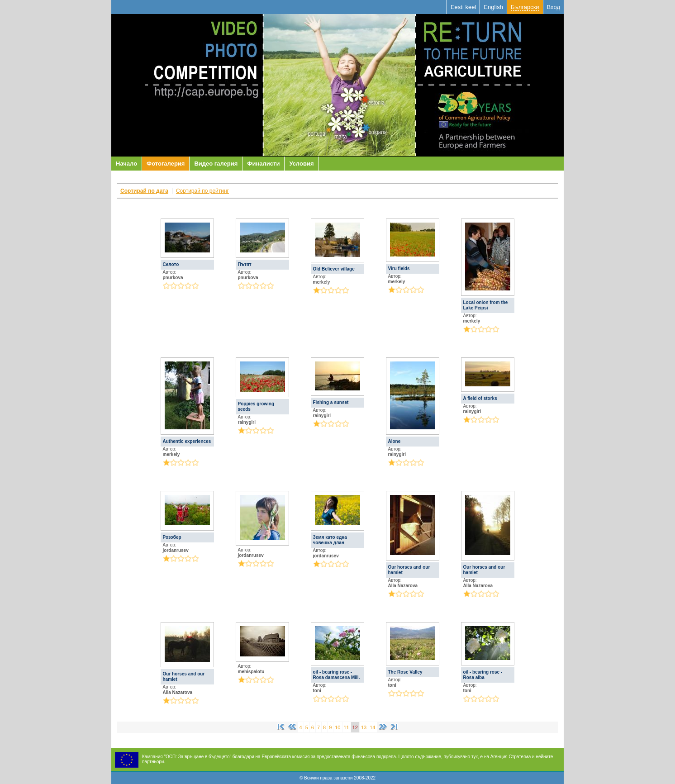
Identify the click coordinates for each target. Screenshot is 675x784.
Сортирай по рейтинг (202, 191)
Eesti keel (463, 7)
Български (525, 7)
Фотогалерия (166, 164)
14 (372, 727)
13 (364, 727)
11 (347, 727)
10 (337, 727)
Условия (301, 164)
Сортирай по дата (144, 191)
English (493, 7)
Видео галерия (216, 164)
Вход (554, 7)
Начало (126, 164)
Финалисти (263, 164)
